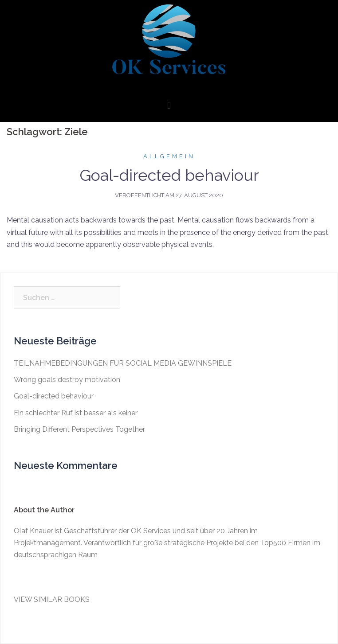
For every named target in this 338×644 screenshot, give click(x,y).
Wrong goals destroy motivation (67, 380)
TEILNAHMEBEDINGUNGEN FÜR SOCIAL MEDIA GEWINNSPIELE (123, 363)
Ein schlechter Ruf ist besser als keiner (76, 413)
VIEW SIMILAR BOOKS (52, 599)
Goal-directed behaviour (169, 175)
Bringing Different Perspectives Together (79, 429)
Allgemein (169, 156)
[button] (169, 106)
